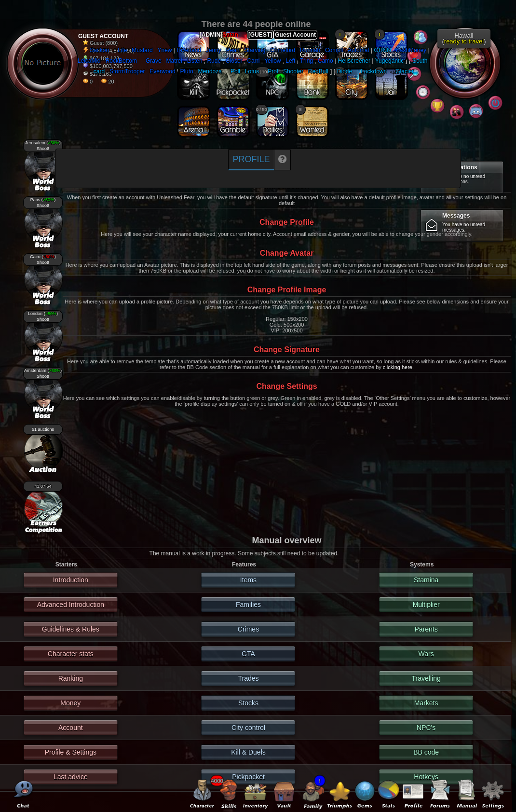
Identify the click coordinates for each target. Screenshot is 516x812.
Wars (426, 654)
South (420, 61)
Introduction (71, 580)
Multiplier (426, 605)
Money (70, 703)
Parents (426, 629)
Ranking (71, 678)
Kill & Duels (248, 752)
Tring (306, 61)
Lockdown (374, 71)
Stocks (248, 703)
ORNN (383, 50)
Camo (326, 61)
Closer (234, 61)
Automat (359, 50)
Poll (235, 71)
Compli (334, 50)
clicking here (398, 367)
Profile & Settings (71, 752)
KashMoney (411, 50)
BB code (426, 752)
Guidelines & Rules (71, 629)
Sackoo (99, 50)
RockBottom (121, 61)
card (99, 71)
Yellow (272, 61)
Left (290, 61)
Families (248, 605)
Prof (273, 71)
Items (248, 580)
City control (248, 728)
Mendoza (210, 71)
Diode (345, 71)
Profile (251, 159)
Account (71, 728)
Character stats (71, 654)
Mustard (142, 50)
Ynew (164, 50)
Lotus (252, 71)
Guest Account (295, 35)
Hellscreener (354, 61)
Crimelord (283, 50)
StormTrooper (127, 71)
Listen (195, 61)
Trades (248, 678)
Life (122, 50)
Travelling (426, 678)
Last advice (71, 777)
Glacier (405, 71)
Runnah (310, 50)
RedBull (318, 71)
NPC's (426, 728)
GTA (248, 654)
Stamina (426, 580)
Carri (253, 61)
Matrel (174, 61)
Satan (230, 35)
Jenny (214, 50)
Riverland (189, 50)
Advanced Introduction (71, 605)
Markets (426, 703)
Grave (154, 61)
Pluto (186, 71)
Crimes (248, 629)
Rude (214, 61)
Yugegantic (389, 61)
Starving (255, 50)
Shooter (293, 71)
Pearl (233, 50)
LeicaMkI (89, 61)
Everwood (162, 71)
